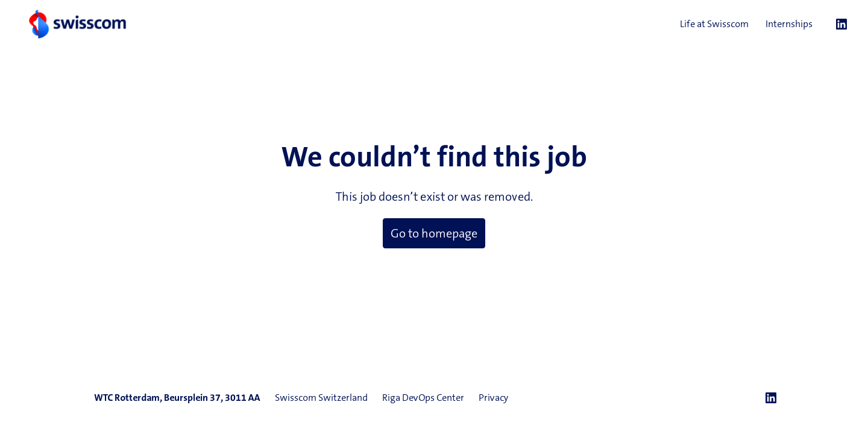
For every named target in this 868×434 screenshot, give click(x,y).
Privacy (494, 398)
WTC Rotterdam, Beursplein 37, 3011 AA (177, 398)
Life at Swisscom (714, 24)
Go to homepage (434, 233)
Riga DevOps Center (423, 398)
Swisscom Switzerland (321, 398)
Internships (789, 24)
